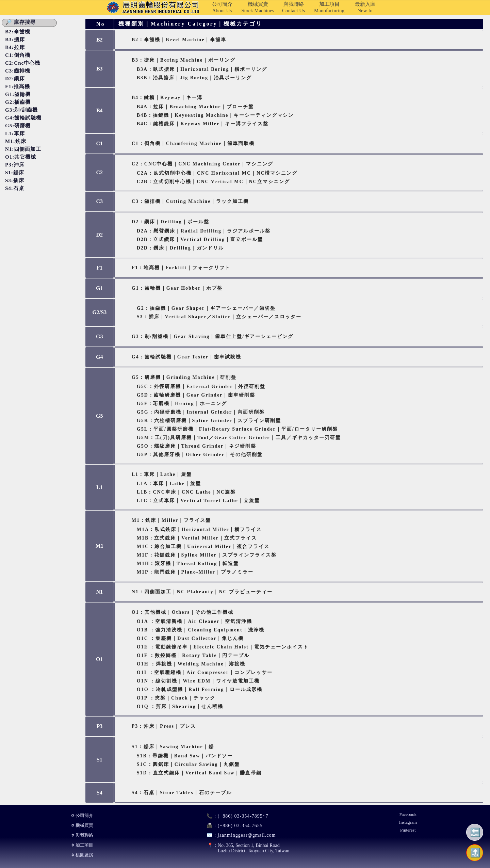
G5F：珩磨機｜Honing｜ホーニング (182, 404)
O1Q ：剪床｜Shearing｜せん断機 (180, 706)
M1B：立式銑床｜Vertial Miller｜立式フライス (197, 538)
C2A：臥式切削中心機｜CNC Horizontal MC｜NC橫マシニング (217, 173)
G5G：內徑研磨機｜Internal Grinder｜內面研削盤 (201, 412)
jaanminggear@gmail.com (238, 835)
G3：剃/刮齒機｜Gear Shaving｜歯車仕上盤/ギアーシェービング (213, 336)
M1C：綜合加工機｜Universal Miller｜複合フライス (203, 546)
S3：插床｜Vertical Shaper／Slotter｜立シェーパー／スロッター (219, 317)
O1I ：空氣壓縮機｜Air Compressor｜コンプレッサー (205, 672)
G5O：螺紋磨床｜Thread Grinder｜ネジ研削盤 (197, 446)
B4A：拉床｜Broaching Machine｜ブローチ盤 (195, 107)
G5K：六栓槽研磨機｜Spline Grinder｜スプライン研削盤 (209, 421)
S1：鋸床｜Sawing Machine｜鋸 (173, 747)
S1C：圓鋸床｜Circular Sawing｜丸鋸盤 (188, 764)
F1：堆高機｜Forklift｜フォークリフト (181, 268)
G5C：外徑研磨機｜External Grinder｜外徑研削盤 (201, 387)
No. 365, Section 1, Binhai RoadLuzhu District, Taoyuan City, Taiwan (245, 848)
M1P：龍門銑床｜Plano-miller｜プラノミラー (195, 572)
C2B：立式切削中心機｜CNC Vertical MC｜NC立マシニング (213, 182)
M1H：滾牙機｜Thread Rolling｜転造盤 (188, 564)
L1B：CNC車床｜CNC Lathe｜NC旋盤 (186, 492)
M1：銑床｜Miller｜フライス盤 (171, 520)
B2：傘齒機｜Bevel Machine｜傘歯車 (179, 40)
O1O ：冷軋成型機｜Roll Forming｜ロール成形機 (200, 689)
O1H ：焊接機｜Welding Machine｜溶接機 (191, 664)
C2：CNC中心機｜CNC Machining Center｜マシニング (203, 164)
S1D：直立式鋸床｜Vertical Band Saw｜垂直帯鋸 (199, 773)
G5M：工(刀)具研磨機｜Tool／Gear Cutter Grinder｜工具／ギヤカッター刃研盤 (239, 438)
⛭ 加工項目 (82, 845)
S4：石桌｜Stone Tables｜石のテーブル (182, 793)
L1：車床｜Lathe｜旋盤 (162, 474)
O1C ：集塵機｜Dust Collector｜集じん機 (190, 638)
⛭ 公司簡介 (82, 815)
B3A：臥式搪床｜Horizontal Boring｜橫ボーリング (202, 69)
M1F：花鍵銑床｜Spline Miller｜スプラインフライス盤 (207, 555)
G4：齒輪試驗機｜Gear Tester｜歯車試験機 (186, 357)
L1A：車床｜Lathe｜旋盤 (169, 484)
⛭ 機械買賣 (82, 825)
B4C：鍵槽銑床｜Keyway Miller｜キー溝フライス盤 (203, 124)
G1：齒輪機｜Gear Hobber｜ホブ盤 (177, 288)
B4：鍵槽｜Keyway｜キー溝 (167, 98)
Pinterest (408, 830)
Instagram (408, 822)
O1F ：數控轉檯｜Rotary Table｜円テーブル (193, 655)
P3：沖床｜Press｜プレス (164, 726)
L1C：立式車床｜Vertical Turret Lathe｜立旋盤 (198, 501)
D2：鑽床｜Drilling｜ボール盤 (170, 222)
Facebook (408, 814)
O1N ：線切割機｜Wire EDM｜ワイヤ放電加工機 (198, 681)
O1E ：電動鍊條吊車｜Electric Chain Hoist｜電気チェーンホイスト (223, 647)
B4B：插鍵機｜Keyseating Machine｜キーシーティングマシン (215, 115)
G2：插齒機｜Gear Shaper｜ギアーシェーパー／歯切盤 (206, 308)
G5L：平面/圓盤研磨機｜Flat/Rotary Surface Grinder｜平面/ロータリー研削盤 (237, 429)
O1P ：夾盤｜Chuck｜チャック (176, 698)
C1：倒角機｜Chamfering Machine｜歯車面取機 (193, 143)
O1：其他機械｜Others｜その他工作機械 (183, 612)
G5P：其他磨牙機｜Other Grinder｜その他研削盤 (200, 455)
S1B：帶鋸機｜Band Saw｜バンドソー (185, 756)
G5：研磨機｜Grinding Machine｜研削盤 (184, 377)
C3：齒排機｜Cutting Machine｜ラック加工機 (190, 201)
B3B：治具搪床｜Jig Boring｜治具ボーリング (194, 78)
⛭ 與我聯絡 (82, 835)
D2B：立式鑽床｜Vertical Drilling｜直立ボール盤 (200, 239)
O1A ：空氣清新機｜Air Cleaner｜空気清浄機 (195, 621)
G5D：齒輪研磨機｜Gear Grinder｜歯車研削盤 (196, 395)
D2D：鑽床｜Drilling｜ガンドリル (180, 248)
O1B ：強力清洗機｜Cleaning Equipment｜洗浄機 (201, 630)
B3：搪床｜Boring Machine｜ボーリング (184, 60)
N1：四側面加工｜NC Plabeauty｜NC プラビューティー (202, 592)
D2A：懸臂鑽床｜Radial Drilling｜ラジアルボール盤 (204, 231)
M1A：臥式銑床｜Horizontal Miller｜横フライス (199, 529)
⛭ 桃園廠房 (82, 855)
